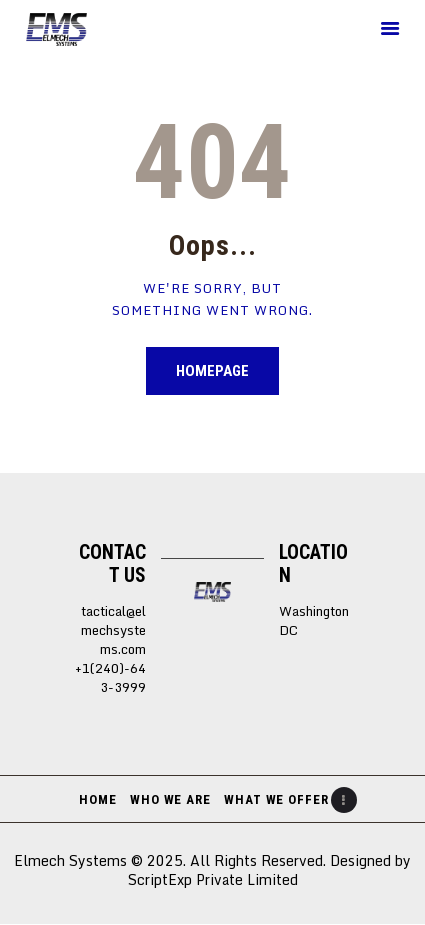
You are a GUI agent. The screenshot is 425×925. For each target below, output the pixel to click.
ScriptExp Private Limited (213, 879)
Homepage (212, 371)
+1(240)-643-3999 (110, 678)
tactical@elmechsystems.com (113, 630)
